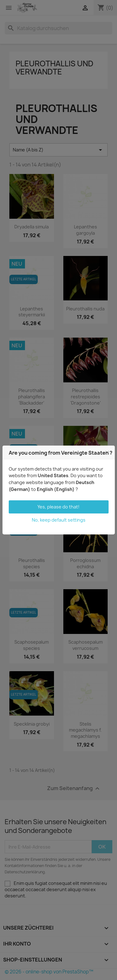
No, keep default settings (59, 520)
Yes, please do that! (58, 507)
